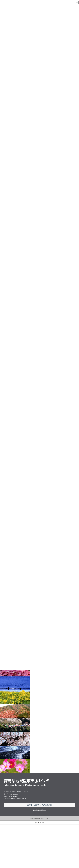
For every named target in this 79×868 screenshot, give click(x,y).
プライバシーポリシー (39, 854)
